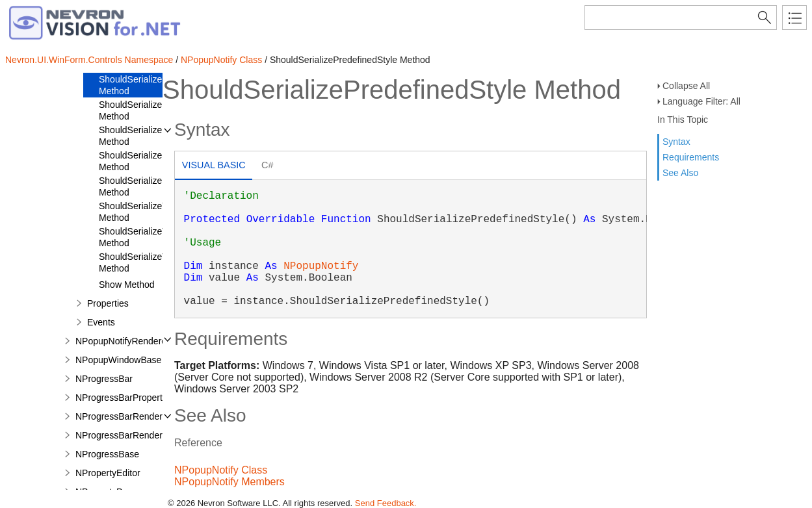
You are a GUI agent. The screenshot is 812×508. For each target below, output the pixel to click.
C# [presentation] (267, 165)
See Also (680, 173)
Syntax (676, 142)
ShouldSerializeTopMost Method (148, 212)
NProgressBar (104, 379)
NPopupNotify (321, 266)
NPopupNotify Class (221, 60)
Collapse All (686, 86)
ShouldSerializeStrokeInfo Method (151, 186)
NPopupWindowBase (118, 360)
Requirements (691, 157)
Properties (108, 303)
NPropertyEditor (108, 473)
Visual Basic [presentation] (214, 165)
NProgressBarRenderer (123, 416)
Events (101, 322)
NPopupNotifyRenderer (123, 341)
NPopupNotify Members (229, 482)
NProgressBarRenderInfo (126, 435)
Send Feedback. (386, 503)
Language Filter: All (701, 101)
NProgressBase (107, 454)
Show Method (127, 285)
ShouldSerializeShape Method (144, 161)
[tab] (214, 167)
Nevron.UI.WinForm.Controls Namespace (89, 60)
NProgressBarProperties (125, 398)
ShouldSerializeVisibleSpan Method (154, 262)
